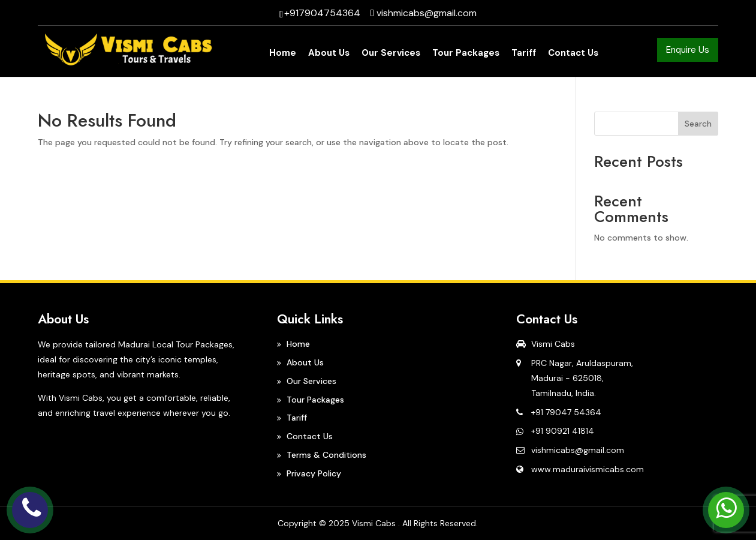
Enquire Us (688, 50)
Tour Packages (466, 54)
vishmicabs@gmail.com (578, 450)
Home (283, 54)
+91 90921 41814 (563, 431)
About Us (329, 54)
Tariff (524, 54)
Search (698, 124)
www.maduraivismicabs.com (588, 469)
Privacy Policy (314, 473)
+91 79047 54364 (566, 412)
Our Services (391, 54)
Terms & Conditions (326, 455)
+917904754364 (322, 13)
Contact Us (573, 54)
